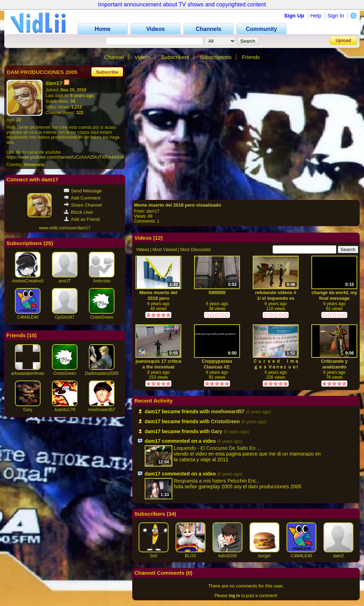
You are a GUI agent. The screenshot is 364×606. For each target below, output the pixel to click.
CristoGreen (102, 317)
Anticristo (101, 281)
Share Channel (83, 205)
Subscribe (107, 72)
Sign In (336, 15)
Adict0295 (227, 556)
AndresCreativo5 (28, 281)
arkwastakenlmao (28, 373)
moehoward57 (102, 410)
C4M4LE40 (28, 317)
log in (234, 596)
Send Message (83, 191)
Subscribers (175, 57)
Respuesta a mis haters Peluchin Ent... (217, 481)
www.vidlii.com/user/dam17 (65, 228)
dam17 (153, 211)
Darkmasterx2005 (102, 373)
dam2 (338, 556)
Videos (143, 57)
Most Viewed (165, 250)
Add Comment (82, 198)
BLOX (191, 556)
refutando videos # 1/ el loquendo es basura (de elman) (276, 295)
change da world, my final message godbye (334, 295)
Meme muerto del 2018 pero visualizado (178, 205)
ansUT (65, 281)
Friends (251, 57)
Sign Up (294, 15)
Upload (343, 40)
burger (265, 556)
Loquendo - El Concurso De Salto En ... (217, 448)
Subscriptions (215, 57)
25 (48, 243)
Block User (79, 212)
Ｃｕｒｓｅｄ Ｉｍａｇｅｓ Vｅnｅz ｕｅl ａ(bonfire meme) (276, 364)
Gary (28, 410)
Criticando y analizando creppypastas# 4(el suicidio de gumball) (334, 364)
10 (32, 335)
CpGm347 (65, 317)
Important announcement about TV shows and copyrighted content (182, 4)
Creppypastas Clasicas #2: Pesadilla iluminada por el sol (217, 364)
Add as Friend (82, 219)
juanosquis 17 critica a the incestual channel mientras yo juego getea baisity (158, 364)
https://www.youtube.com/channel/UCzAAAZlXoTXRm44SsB (65, 157)
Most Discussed (196, 250)
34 (172, 514)
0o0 (154, 556)
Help (316, 15)
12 (158, 238)
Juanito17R (65, 410)
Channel (114, 57)
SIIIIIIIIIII (217, 293)
